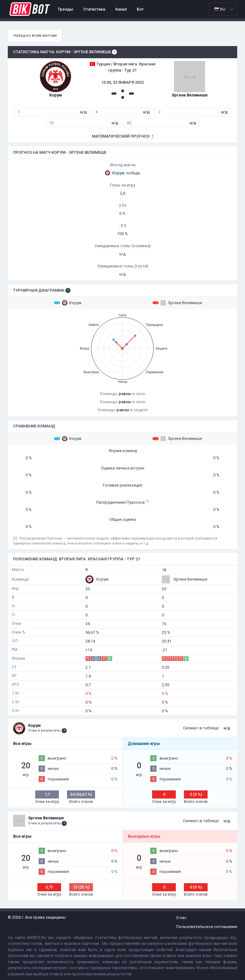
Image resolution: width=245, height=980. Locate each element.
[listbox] (223, 9)
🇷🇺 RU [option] (220, 9)
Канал (121, 9)
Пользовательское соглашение (207, 927)
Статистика (94, 9)
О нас (181, 918)
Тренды (65, 9)
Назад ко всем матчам (35, 35)
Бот (140, 9)
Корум (68, 303)
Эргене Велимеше (177, 303)
